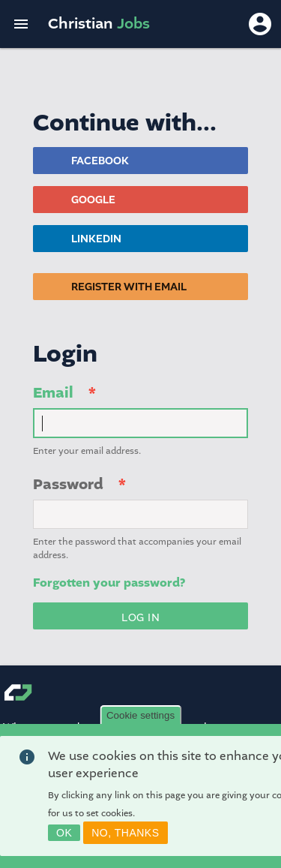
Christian (99, 24)
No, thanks (125, 838)
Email (53, 393)
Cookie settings (140, 721)
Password (68, 484)
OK (64, 838)
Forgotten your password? (109, 583)
